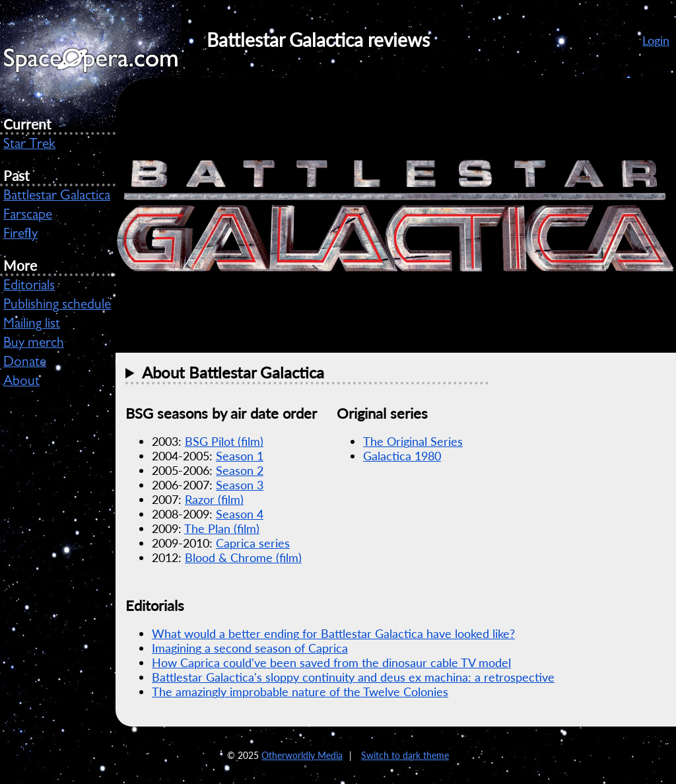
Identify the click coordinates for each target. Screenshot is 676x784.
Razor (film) (214, 499)
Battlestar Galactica (57, 197)
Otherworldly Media (302, 755)
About (21, 382)
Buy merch (34, 344)
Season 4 (240, 514)
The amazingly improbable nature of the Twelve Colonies (300, 692)
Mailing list (32, 325)
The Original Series (413, 441)
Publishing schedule (57, 306)
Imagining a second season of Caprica (250, 648)
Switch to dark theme (405, 755)
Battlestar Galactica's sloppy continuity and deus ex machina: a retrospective (353, 677)
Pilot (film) (224, 441)
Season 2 (240, 470)
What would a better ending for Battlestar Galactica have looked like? (333, 633)
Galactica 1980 (402, 456)
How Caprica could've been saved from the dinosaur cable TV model (331, 662)
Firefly (20, 235)
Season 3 (240, 485)
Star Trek (29, 145)
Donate (25, 363)
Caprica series (253, 543)
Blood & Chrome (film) (243, 557)
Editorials (29, 287)
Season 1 (240, 456)
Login (656, 40)
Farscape (28, 216)
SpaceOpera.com (99, 64)
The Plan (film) (222, 528)
